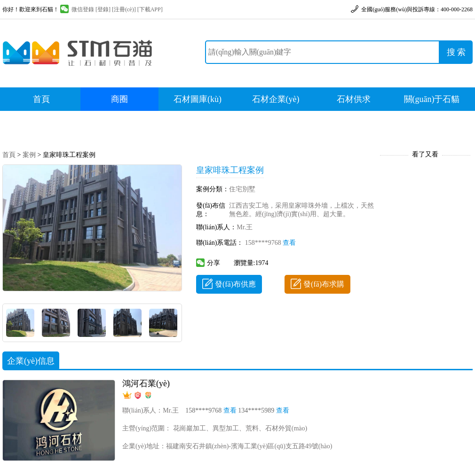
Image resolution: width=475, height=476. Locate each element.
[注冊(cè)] (124, 9)
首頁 (41, 99)
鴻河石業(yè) (146, 383)
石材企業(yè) (276, 99)
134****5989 (264, 410)
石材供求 (354, 99)
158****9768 (271, 243)
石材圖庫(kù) (198, 99)
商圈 (119, 99)
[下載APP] (150, 9)
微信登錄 (77, 9)
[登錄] (103, 9)
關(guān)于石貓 (432, 99)
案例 (29, 155)
